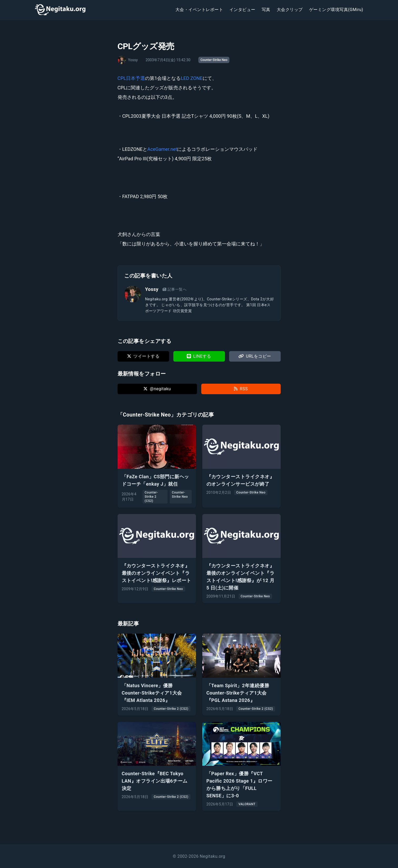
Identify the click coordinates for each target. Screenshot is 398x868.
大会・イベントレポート (199, 10)
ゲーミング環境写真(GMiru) (336, 10)
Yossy (152, 289)
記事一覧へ (175, 289)
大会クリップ (290, 10)
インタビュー (242, 10)
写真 (266, 10)
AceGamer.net (162, 149)
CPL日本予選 (131, 78)
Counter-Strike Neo (214, 60)
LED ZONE (192, 78)
